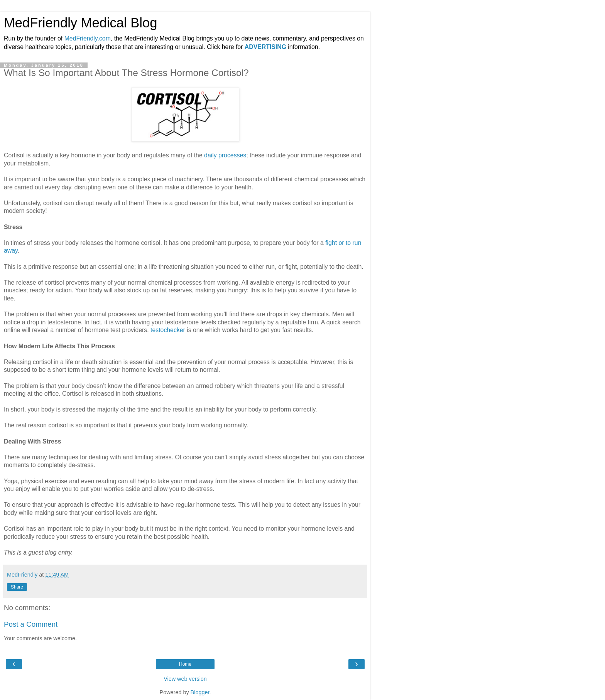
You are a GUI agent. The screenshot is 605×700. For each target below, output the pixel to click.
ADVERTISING (265, 47)
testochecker (168, 330)
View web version (185, 679)
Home (185, 664)
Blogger (200, 692)
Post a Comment (31, 624)
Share (17, 587)
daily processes (225, 155)
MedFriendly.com (88, 38)
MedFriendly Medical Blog (80, 23)
